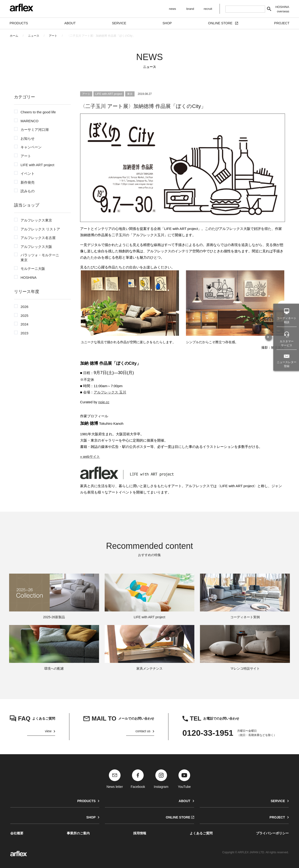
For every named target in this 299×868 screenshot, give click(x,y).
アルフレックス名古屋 (38, 238)
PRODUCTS (87, 801)
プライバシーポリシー (272, 833)
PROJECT (277, 817)
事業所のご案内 (78, 833)
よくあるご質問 (201, 833)
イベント (28, 173)
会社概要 (17, 833)
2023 (24, 333)
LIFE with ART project (37, 165)
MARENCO (30, 121)
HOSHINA (28, 277)
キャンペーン (31, 147)
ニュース (34, 36)
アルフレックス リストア (40, 229)
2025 (24, 316)
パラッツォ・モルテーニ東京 (40, 257)
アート (53, 36)
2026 (24, 307)
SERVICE (278, 801)
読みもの (28, 191)
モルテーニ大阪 (33, 269)
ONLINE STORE (178, 817)
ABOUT (185, 801)
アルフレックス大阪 (36, 247)
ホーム (14, 36)
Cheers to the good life (38, 112)
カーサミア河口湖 (35, 130)
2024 (24, 324)
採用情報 (140, 833)
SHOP (91, 817)
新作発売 (28, 182)
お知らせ (28, 138)
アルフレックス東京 (36, 220)
